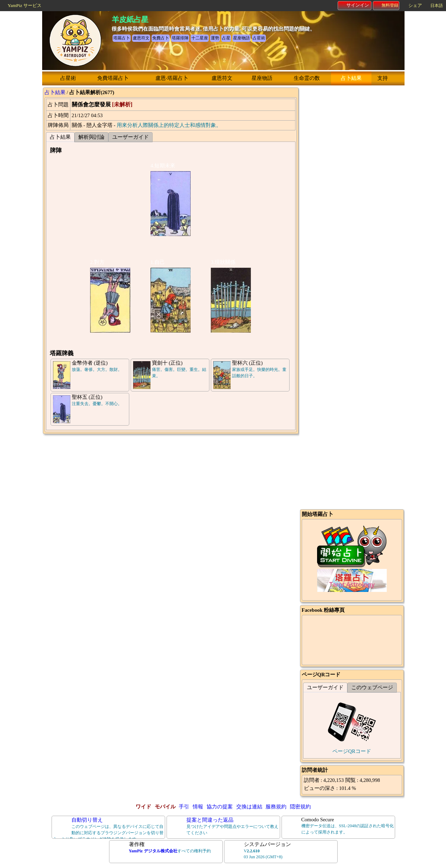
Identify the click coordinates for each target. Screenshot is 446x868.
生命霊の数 (307, 78)
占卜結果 (351, 78)
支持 (383, 78)
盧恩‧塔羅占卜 (172, 78)
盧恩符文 (222, 78)
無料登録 (386, 5)
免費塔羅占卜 (113, 78)
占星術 (68, 78)
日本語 (437, 6)
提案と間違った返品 (210, 820)
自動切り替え (87, 820)
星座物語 (262, 78)
